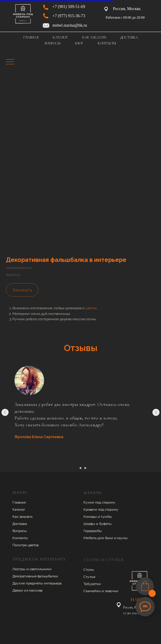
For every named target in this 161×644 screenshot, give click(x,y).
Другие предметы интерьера (37, 583)
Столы (89, 570)
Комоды (91, 517)
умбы (107, 517)
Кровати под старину (101, 510)
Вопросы (20, 531)
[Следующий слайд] (156, 412)
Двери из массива (28, 590)
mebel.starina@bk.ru (70, 25)
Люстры (19, 569)
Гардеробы (93, 531)
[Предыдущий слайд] (5, 412)
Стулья (89, 577)
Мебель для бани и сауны (106, 538)
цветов (91, 308)
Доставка (20, 524)
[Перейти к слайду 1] (76, 468)
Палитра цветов (25, 545)
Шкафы (90, 524)
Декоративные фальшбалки (35, 576)
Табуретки (92, 584)
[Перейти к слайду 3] (85, 468)
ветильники (41, 569)
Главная (19, 502)
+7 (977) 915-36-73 (69, 16)
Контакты (20, 538)
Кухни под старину (99, 502)
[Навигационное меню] (10, 62)
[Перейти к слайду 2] (80, 468)
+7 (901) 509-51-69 (69, 7)
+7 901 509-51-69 (134, 613)
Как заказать (22, 517)
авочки (113, 591)
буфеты (105, 524)
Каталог (19, 510)
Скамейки (92, 591)
